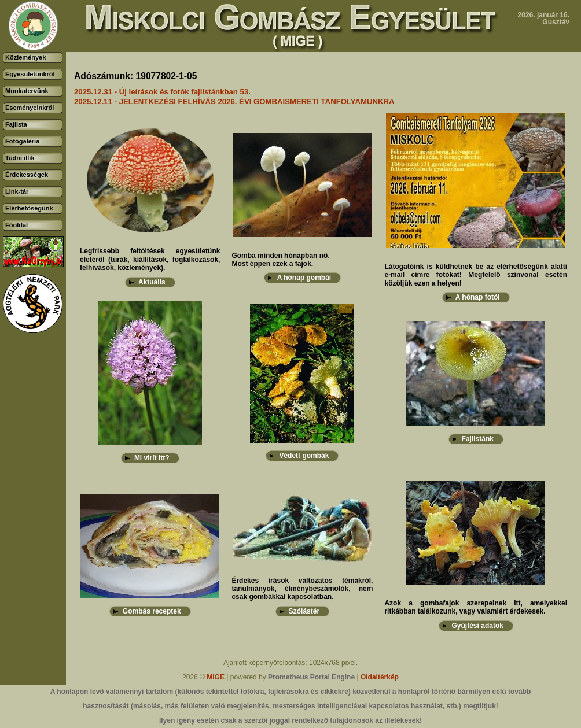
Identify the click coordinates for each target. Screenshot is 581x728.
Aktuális (152, 282)
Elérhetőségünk (29, 208)
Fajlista (16, 124)
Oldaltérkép (380, 677)
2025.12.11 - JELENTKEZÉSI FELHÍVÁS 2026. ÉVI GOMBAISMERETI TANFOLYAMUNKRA (234, 101)
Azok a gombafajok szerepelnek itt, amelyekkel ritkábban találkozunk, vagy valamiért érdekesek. (476, 607)
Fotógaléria (22, 141)
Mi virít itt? (152, 458)
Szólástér (304, 611)
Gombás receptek (152, 611)
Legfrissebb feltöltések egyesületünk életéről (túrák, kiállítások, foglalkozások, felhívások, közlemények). (150, 259)
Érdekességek (27, 175)
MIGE (216, 677)
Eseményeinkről (30, 108)
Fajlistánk (478, 439)
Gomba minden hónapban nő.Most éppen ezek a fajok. (280, 260)
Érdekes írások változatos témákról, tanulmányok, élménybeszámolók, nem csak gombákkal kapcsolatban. (302, 589)
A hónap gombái (304, 278)
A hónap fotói (478, 297)
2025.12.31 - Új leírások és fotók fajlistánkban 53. (162, 92)
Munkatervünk (27, 91)
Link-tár (17, 191)
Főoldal (16, 225)
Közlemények (25, 57)
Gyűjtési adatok (478, 626)
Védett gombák (304, 456)
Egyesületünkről (30, 74)
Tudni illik (20, 158)
